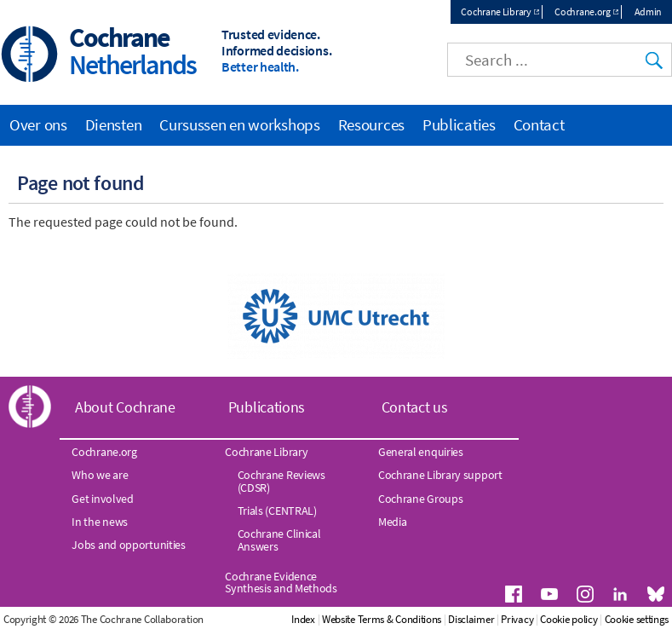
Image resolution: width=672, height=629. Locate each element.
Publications (267, 407)
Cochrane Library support (440, 475)
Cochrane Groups (421, 499)
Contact (539, 124)
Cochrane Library (496, 12)
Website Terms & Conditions (382, 619)
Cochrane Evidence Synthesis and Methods (281, 582)
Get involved (102, 499)
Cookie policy (569, 619)
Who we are (100, 475)
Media (393, 522)
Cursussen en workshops (239, 124)
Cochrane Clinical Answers (279, 540)
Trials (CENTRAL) (277, 511)
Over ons (38, 124)
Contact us (415, 407)
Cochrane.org (582, 12)
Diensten (114, 124)
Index (303, 619)
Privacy (517, 619)
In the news (100, 522)
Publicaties (459, 124)
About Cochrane (125, 407)
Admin (649, 12)
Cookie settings (637, 619)
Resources (371, 124)
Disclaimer (471, 619)
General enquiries (421, 452)
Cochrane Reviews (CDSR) (281, 481)
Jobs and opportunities (128, 545)
